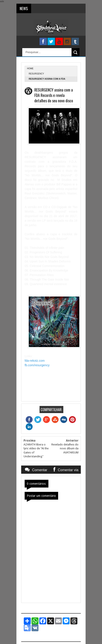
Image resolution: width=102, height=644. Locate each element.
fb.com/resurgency (37, 365)
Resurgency (36, 74)
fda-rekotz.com (35, 361)
